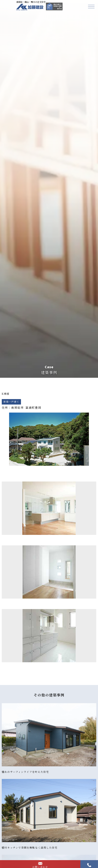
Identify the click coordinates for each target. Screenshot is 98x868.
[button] (91, 7)
